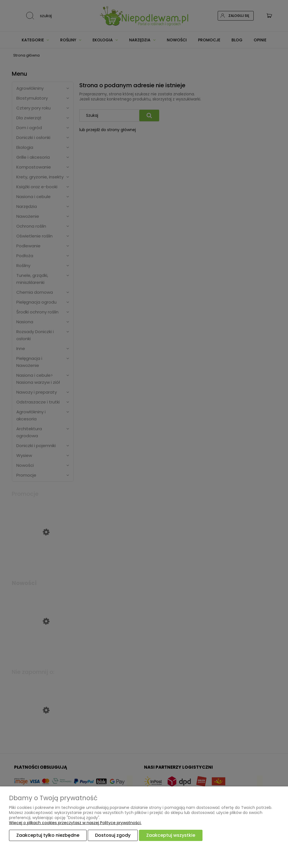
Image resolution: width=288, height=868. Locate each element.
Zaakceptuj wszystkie (171, 835)
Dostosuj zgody (113, 835)
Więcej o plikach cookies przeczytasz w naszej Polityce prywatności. (75, 823)
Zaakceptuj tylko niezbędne (48, 835)
